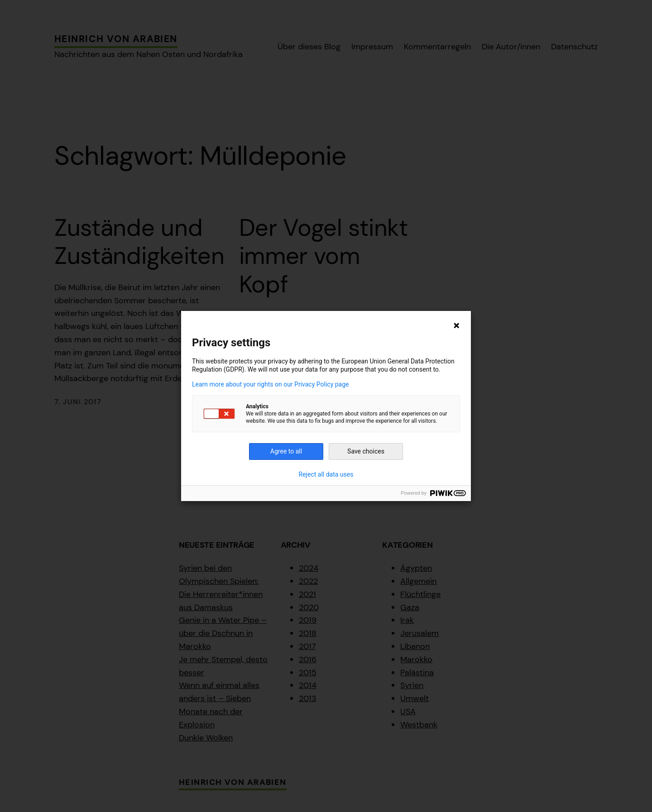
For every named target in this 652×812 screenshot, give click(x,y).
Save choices (366, 451)
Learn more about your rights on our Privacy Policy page (271, 384)
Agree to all (286, 451)
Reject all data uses (326, 474)
